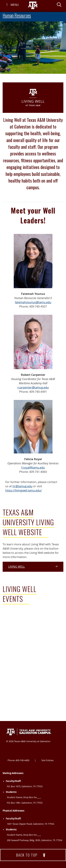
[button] (59, 5)
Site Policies (47, 760)
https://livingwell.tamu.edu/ (23, 490)
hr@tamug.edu (22, 486)
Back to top (33, 855)
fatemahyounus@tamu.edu (33, 302)
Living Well (33, 567)
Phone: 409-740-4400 (18, 760)
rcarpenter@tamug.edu (33, 387)
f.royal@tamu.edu (33, 468)
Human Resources (17, 15)
